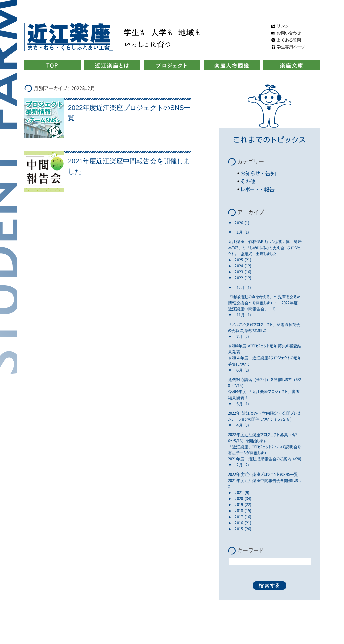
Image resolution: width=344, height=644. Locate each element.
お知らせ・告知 (258, 173)
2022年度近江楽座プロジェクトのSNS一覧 (263, 474)
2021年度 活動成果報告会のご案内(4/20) (265, 459)
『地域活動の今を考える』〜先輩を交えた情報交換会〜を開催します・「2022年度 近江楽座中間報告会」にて (264, 303)
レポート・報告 (258, 189)
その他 (248, 181)
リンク (283, 26)
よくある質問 (289, 40)
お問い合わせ (289, 33)
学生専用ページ (291, 47)
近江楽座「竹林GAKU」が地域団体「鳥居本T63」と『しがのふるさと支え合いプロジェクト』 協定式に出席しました (265, 248)
